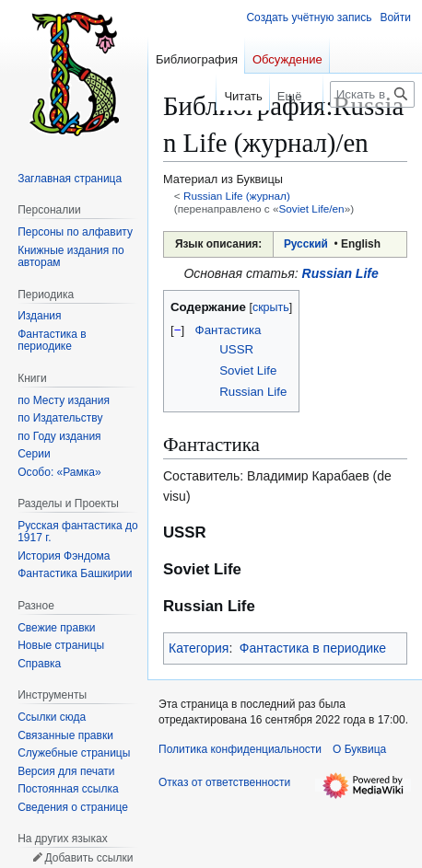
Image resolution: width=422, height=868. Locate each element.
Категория (199, 648)
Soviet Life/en (311, 208)
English (361, 244)
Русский (306, 244)
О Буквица (359, 749)
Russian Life (340, 273)
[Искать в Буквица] (372, 94)
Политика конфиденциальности (240, 749)
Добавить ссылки (88, 858)
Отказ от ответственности (224, 782)
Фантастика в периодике (313, 648)
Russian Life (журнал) (237, 196)
